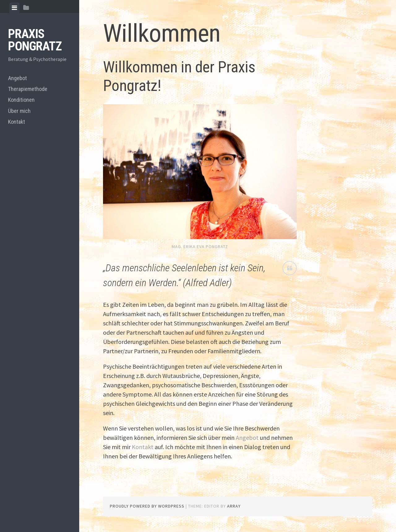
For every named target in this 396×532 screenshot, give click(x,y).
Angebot (17, 78)
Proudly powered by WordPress (147, 506)
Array (234, 506)
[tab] (14, 8)
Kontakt (17, 122)
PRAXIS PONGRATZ (35, 40)
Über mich (19, 111)
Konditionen (21, 100)
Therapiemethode (28, 89)
